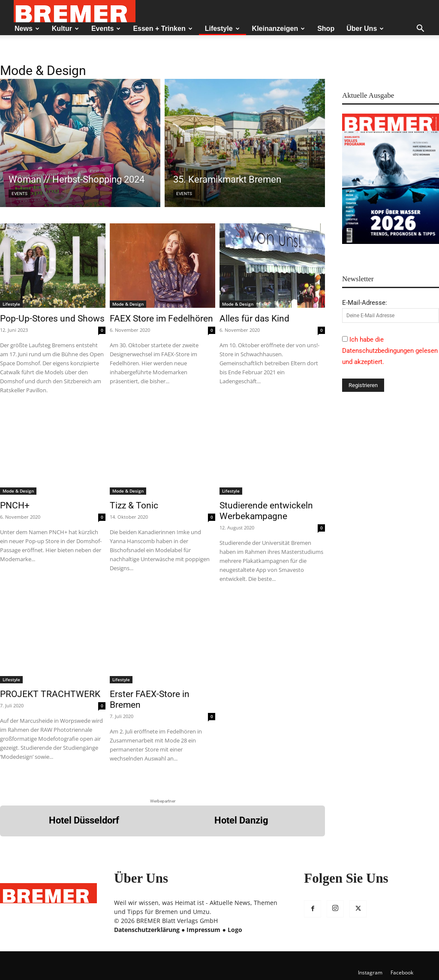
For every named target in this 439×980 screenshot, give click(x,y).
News (27, 29)
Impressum (203, 930)
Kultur (65, 29)
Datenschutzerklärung (147, 930)
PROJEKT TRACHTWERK (50, 694)
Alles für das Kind (254, 319)
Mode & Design (128, 304)
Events (106, 29)
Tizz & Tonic (134, 505)
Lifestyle (222, 29)
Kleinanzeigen (279, 29)
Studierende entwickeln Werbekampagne (266, 511)
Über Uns (365, 29)
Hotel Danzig (241, 820)
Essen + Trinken (162, 29)
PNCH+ (15, 505)
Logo (235, 930)
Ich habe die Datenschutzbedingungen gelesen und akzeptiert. (390, 351)
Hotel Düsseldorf (84, 820)
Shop (326, 29)
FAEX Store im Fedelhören (161, 319)
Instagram (370, 972)
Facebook (402, 972)
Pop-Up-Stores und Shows (52, 319)
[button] (420, 29)
